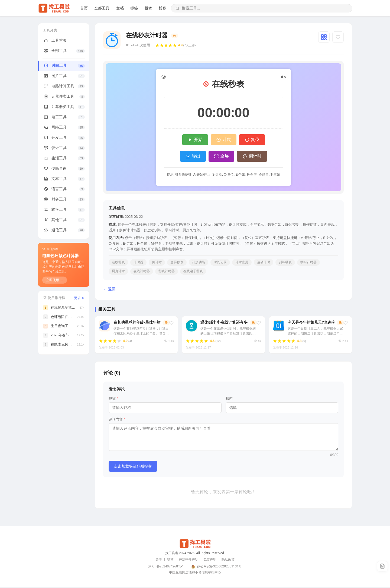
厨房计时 (118, 271)
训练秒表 (285, 262)
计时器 (138, 262)
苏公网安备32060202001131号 (219, 567)
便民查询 (64, 169)
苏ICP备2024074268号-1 (166, 567)
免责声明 (210, 561)
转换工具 (64, 210)
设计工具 (64, 148)
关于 (159, 561)
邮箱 (229, 400)
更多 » (79, 298)
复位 (252, 140)
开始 (195, 140)
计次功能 (199, 262)
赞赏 (170, 561)
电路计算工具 (64, 86)
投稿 (334, 8)
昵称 (113, 400)
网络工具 (64, 127)
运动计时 (264, 262)
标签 (320, 8)
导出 (193, 156)
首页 (270, 8)
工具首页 (55, 41)
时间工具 (64, 66)
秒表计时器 (167, 271)
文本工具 (64, 179)
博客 (349, 8)
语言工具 (64, 189)
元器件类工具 (64, 97)
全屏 (221, 156)
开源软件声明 (188, 561)
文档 (306, 8)
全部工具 (288, 8)
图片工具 (64, 76)
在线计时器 (142, 271)
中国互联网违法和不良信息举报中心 (195, 573)
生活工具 (64, 158)
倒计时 (252, 156)
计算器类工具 (64, 107)
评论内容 (117, 420)
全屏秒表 (177, 262)
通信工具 (64, 230)
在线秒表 (118, 262)
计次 (224, 140)
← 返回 (109, 289)
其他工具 (64, 220)
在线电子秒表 (193, 271)
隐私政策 (228, 561)
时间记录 (220, 262)
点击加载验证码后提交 (133, 467)
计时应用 (242, 262)
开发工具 (64, 138)
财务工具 (64, 199)
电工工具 (64, 117)
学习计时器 (308, 262)
